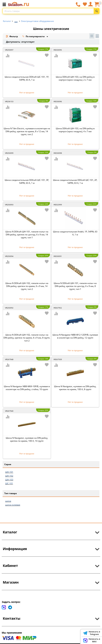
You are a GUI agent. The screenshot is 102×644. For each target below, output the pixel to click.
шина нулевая (13, 505)
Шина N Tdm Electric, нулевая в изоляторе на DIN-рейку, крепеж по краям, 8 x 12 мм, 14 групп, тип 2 (27, 131)
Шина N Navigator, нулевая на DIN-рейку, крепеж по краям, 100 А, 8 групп (75, 388)
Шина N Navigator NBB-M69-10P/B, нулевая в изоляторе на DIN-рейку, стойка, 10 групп (27, 388)
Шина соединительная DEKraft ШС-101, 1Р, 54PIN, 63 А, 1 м (27, 78)
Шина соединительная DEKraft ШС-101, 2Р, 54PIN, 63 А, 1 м (75, 181)
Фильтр (12, 36)
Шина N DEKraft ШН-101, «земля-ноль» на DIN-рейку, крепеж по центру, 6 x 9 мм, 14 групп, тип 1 (27, 235)
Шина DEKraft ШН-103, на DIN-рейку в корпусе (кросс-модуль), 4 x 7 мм (75, 130)
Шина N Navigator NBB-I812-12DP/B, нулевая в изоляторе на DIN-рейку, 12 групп (75, 336)
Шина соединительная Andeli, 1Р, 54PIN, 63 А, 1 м (75, 233)
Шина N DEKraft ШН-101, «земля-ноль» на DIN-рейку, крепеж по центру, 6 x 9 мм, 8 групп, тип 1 (75, 286)
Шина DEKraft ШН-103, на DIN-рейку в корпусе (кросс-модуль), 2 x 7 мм (75, 78)
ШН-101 (9, 472)
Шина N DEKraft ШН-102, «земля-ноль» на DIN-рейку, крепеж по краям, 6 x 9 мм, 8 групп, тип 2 (27, 338)
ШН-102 (9, 476)
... (16, 20)
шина (8, 501)
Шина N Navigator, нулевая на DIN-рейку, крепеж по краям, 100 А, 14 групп (27, 439)
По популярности (34, 37)
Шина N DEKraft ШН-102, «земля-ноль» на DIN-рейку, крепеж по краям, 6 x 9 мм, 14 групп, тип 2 (27, 286)
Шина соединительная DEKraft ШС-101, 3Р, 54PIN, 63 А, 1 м (27, 181)
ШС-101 (9, 483)
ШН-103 (9, 480)
